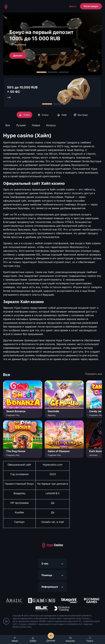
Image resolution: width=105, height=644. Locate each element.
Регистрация (91, 6)
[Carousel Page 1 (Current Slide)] (41, 72)
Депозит (18, 55)
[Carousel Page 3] (64, 72)
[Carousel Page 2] (53, 72)
